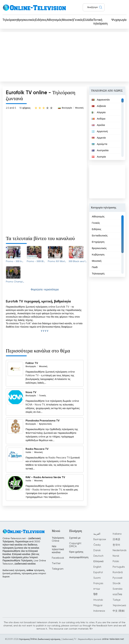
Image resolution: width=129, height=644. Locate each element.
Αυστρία (99, 157)
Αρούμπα (99, 144)
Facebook (58, 558)
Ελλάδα (88, 20)
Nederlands (120, 550)
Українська (119, 605)
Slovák (117, 583)
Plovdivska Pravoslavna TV (43, 421)
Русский (117, 578)
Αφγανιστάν (101, 100)
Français (98, 583)
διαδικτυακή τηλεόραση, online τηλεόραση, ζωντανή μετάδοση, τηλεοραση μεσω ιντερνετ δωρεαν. (24, 573)
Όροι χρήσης (76, 552)
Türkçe (117, 600)
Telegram (58, 569)
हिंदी (95, 594)
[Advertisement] (64, 56)
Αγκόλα (98, 125)
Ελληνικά (98, 561)
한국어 (116, 545)
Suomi (97, 578)
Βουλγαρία (67, 108)
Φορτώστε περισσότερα (45, 290)
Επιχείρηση (98, 242)
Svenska (117, 589)
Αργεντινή (100, 131)
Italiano (117, 534)
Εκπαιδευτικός (100, 236)
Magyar (98, 605)
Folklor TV (32, 363)
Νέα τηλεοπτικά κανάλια (58, 549)
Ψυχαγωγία (119, 20)
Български (100, 539)
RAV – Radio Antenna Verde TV (45, 477)
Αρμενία (99, 138)
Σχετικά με (75, 538)
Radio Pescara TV (37, 449)
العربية (97, 534)
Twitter (56, 563)
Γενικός (78, 20)
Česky (97, 545)
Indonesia (99, 611)
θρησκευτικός (26, 20)
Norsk (116, 556)
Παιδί (95, 267)
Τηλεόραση (10, 20)
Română (118, 572)
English (97, 567)
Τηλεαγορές (98, 274)
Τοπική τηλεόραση (100, 22)
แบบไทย (117, 594)
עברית (97, 589)
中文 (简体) (119, 611)
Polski (116, 561)
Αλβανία (99, 106)
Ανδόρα (99, 119)
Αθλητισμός (54, 20)
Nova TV (31, 392)
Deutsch (98, 556)
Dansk (97, 550)
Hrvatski (98, 600)
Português (119, 567)
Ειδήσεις (41, 20)
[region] (107, 128)
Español (98, 572)
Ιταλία (28, 452)
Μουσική (68, 20)
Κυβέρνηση (98, 255)
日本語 (116, 539)
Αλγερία (99, 112)
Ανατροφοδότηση (79, 557)
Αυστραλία (100, 150)
